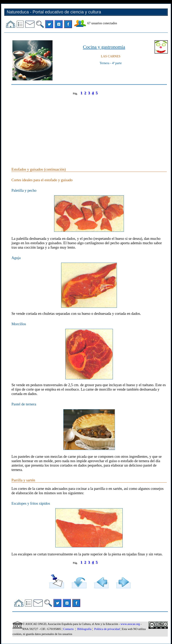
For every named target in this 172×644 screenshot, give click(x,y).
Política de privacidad (107, 629)
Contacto (68, 629)
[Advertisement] (89, 127)
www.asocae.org (130, 624)
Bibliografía (84, 629)
